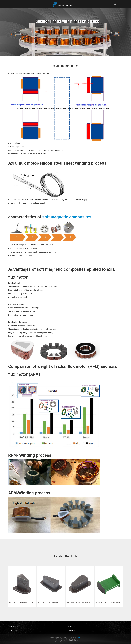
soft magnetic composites (67, 217)
